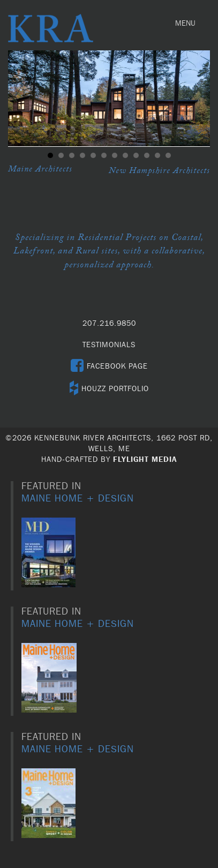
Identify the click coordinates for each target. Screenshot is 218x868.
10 (147, 155)
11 (157, 155)
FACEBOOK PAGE (109, 366)
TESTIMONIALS (109, 345)
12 (168, 155)
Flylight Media (145, 460)
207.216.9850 (109, 324)
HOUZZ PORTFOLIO (109, 389)
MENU (188, 26)
